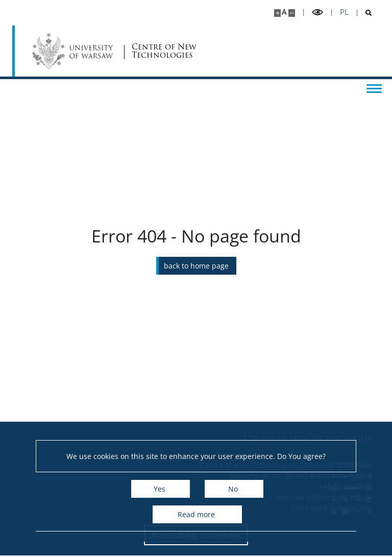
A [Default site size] (284, 12)
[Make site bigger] (277, 13)
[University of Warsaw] (75, 51)
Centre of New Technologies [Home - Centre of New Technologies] (164, 51)
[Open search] (365, 13)
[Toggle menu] (374, 88)
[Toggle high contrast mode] (317, 13)
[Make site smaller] (292, 13)
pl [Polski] (344, 12)
